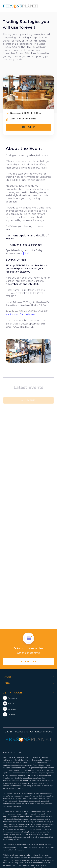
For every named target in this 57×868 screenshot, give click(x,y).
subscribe (29, 662)
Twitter (11, 703)
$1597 (26, 253)
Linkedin (12, 714)
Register (28, 127)
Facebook (13, 698)
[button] (51, 6)
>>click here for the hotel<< (21, 315)
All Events (28, 400)
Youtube (12, 709)
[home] (21, 6)
